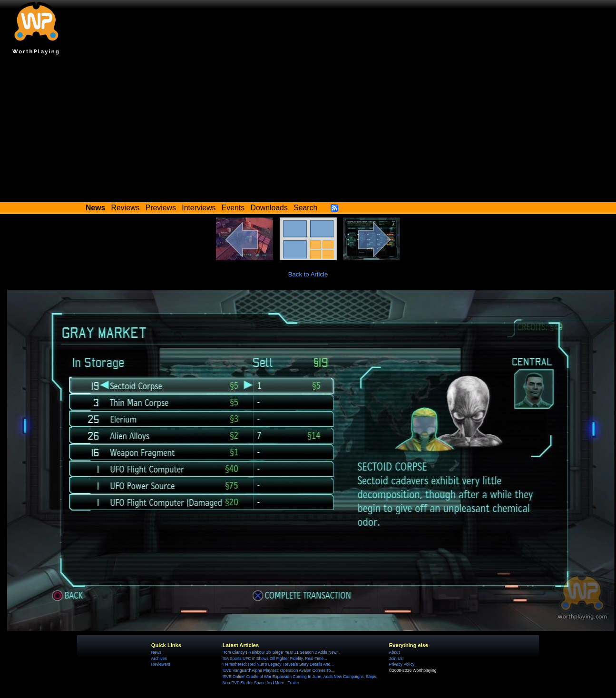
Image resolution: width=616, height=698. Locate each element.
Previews (161, 208)
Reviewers (161, 664)
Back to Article (308, 274)
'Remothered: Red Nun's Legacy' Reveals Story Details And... (278, 664)
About (394, 652)
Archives (159, 659)
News (156, 652)
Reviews (126, 208)
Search (305, 208)
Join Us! (396, 659)
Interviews (199, 208)
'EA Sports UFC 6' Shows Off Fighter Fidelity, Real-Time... (275, 659)
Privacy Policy (402, 664)
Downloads (269, 208)
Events (233, 208)
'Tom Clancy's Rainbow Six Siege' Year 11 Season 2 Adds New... (281, 652)
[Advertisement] (308, 131)
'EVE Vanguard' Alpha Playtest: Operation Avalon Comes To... (279, 670)
